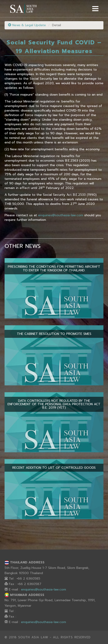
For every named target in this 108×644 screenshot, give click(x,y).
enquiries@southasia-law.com (61, 215)
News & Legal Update (27, 25)
